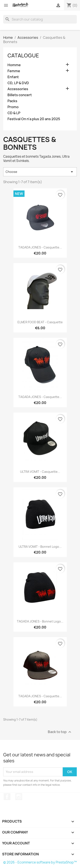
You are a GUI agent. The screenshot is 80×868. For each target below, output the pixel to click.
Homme (14, 65)
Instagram (19, 797)
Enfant (13, 77)
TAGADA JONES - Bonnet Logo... (40, 621)
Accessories (18, 89)
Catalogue (23, 55)
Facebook (7, 797)
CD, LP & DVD (18, 83)
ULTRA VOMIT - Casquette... (40, 472)
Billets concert (20, 95)
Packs (12, 101)
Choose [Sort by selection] (40, 172)
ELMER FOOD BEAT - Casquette (40, 322)
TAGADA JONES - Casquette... (40, 247)
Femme (14, 71)
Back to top (60, 732)
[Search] (40, 19)
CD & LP (14, 113)
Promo (13, 107)
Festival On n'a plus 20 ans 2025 (34, 119)
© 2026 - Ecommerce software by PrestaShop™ (40, 862)
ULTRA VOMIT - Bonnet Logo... (40, 547)
